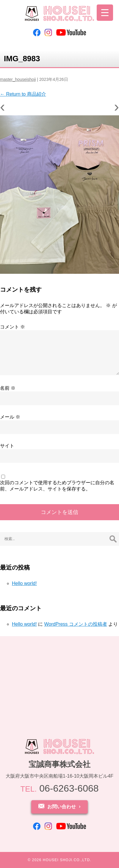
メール (10, 417)
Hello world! (24, 583)
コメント (12, 327)
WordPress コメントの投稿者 (75, 624)
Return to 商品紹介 (23, 94)
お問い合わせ (62, 807)
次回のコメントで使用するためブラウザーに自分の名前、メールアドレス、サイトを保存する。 (57, 486)
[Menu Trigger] (105, 13)
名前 (8, 388)
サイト (7, 446)
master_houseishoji (18, 79)
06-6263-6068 (59, 788)
